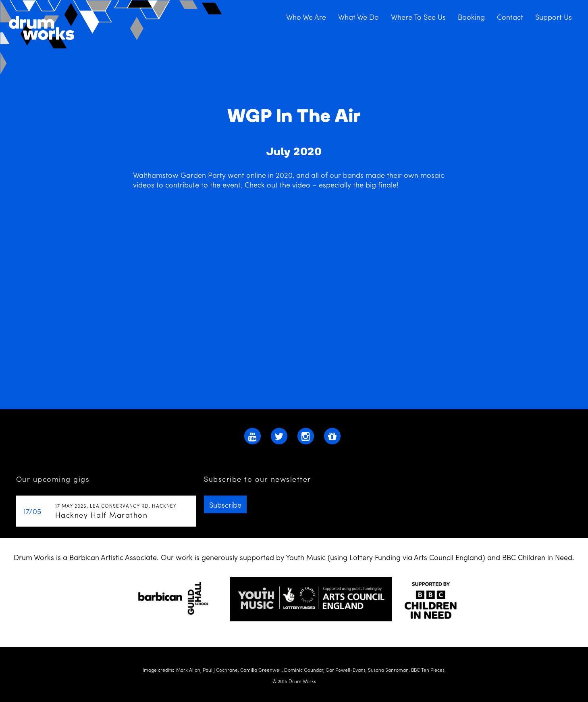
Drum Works (112, 37)
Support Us (554, 17)
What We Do (358, 17)
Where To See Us (418, 17)
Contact (510, 17)
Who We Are (306, 17)
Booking (471, 17)
